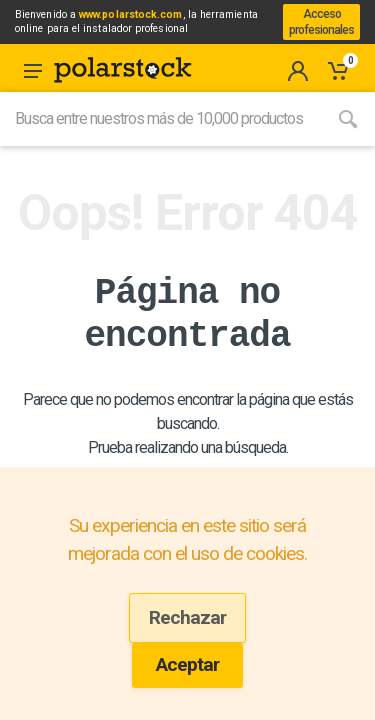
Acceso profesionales (321, 22)
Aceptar (187, 664)
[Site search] (160, 119)
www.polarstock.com (130, 14)
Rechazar (187, 617)
